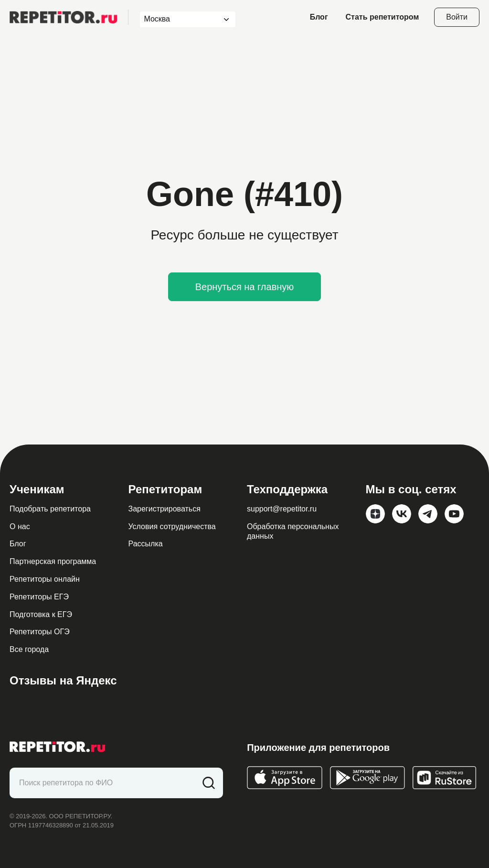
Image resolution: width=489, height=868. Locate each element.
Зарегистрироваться (165, 509)
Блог (319, 17)
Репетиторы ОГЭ (40, 632)
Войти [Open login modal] (457, 17)
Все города (29, 649)
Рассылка (146, 544)
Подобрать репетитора (50, 509)
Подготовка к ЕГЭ (41, 614)
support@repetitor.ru (282, 509)
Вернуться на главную (245, 287)
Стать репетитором (383, 17)
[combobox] (179, 19)
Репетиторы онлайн (45, 579)
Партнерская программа (53, 561)
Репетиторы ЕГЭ (39, 597)
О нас (20, 526)
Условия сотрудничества (172, 526)
